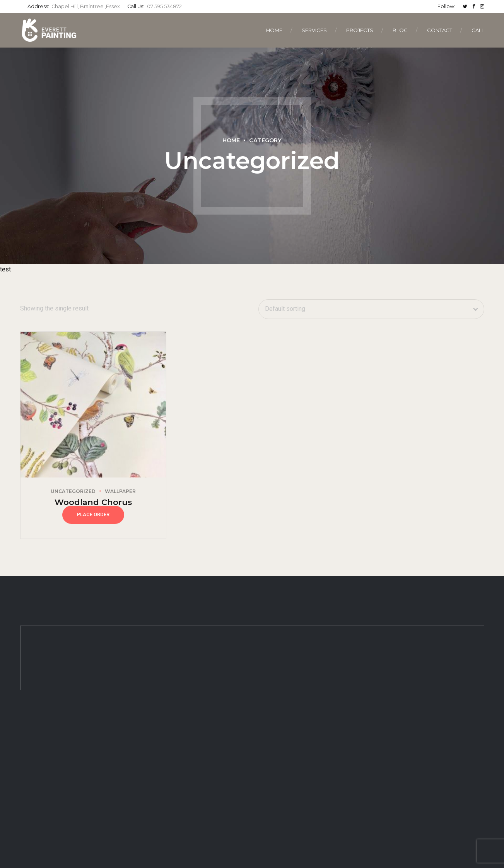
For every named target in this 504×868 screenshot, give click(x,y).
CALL (478, 30)
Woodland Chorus (93, 502)
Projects (360, 30)
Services (314, 30)
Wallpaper (120, 491)
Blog (400, 30)
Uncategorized (73, 491)
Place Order (93, 514)
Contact (440, 30)
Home (274, 30)
